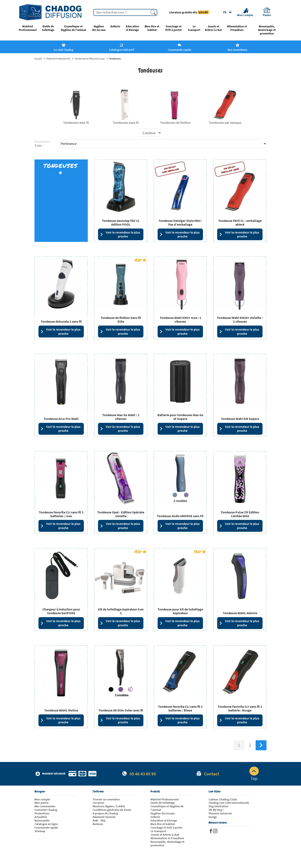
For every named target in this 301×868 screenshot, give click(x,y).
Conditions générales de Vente (112, 810)
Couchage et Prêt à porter (174, 28)
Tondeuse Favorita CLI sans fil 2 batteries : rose (61, 514)
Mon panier (42, 803)
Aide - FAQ (99, 820)
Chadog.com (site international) (229, 803)
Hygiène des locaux (99, 28)
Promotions (42, 813)
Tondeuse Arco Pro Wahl (61, 419)
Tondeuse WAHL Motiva (61, 710)
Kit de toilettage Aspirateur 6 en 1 (121, 611)
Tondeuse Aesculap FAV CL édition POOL (121, 222)
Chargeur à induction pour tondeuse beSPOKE (61, 611)
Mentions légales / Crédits (109, 806)
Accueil (38, 59)
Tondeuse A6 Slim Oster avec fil (121, 710)
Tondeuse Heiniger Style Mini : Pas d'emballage (180, 222)
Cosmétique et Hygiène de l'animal (73, 28)
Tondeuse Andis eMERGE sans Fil (180, 516)
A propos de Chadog (105, 813)
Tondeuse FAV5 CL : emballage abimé (240, 222)
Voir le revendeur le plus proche (120, 234)
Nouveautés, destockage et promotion (267, 30)
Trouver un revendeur (106, 799)
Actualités (41, 817)
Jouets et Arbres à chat (213, 28)
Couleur (149, 133)
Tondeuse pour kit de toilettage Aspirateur (180, 611)
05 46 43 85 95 (143, 774)
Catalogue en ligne (46, 824)
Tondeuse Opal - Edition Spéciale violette (121, 514)
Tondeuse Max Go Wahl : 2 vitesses (121, 417)
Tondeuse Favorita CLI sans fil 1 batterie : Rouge (240, 708)
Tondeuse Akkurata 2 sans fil (61, 321)
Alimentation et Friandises (237, 28)
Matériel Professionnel (28, 28)
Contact (212, 774)
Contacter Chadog (46, 810)
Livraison (98, 803)
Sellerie (115, 26)
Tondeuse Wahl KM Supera (240, 419)
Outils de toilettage (48, 28)
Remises (98, 824)
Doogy (213, 817)
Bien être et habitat (152, 28)
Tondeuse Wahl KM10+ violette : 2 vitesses (240, 320)
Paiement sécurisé (104, 817)
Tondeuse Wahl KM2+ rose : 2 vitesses (180, 320)
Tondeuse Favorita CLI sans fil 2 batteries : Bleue (180, 708)
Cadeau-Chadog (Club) (223, 799)
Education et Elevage (132, 28)
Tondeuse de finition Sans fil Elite (121, 320)
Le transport (194, 28)
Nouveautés (42, 820)
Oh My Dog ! (216, 810)
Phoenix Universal (220, 813)
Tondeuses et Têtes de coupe (90, 59)
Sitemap (40, 831)
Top (254, 774)
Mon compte (42, 799)
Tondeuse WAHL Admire (240, 613)
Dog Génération (219, 806)
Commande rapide (46, 828)
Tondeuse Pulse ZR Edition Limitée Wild (240, 514)
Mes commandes (45, 806)
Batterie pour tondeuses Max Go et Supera (180, 417)
